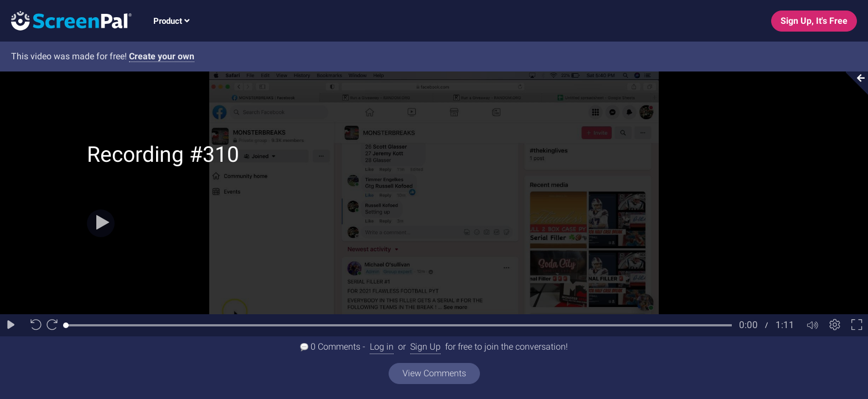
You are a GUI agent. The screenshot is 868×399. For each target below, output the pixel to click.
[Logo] (66, 20)
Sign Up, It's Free (814, 21)
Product (171, 21)
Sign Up (425, 347)
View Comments (434, 373)
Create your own (162, 56)
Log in (382, 347)
